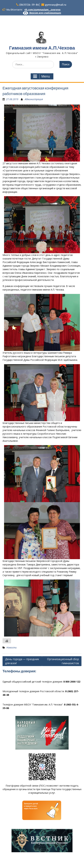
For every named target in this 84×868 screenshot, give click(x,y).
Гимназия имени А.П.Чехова (42, 48)
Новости (12, 647)
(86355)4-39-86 (29, 5)
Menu (41, 76)
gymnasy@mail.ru (56, 5)
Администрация (34, 99)
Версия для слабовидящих (42, 13)
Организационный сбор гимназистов (63, 661)
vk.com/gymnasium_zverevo (42, 10)
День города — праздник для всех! (22, 661)
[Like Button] (7, 641)
